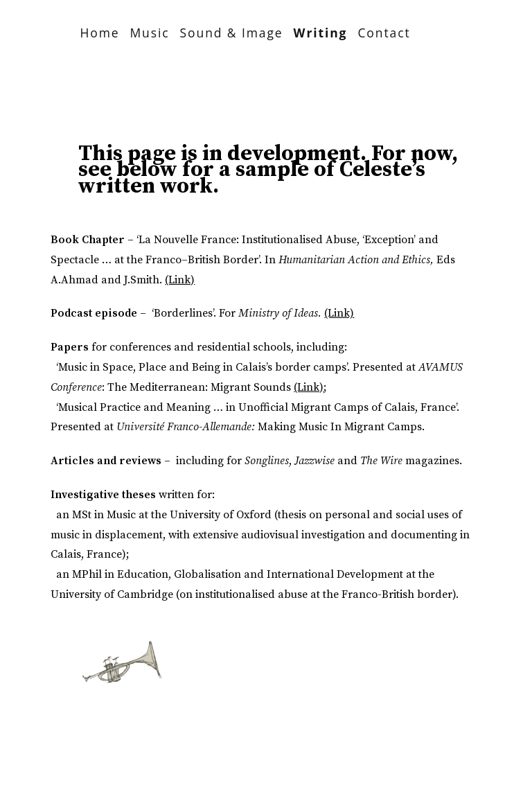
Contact (384, 33)
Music (149, 33)
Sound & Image (232, 33)
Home (99, 33)
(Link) (180, 280)
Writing (321, 33)
